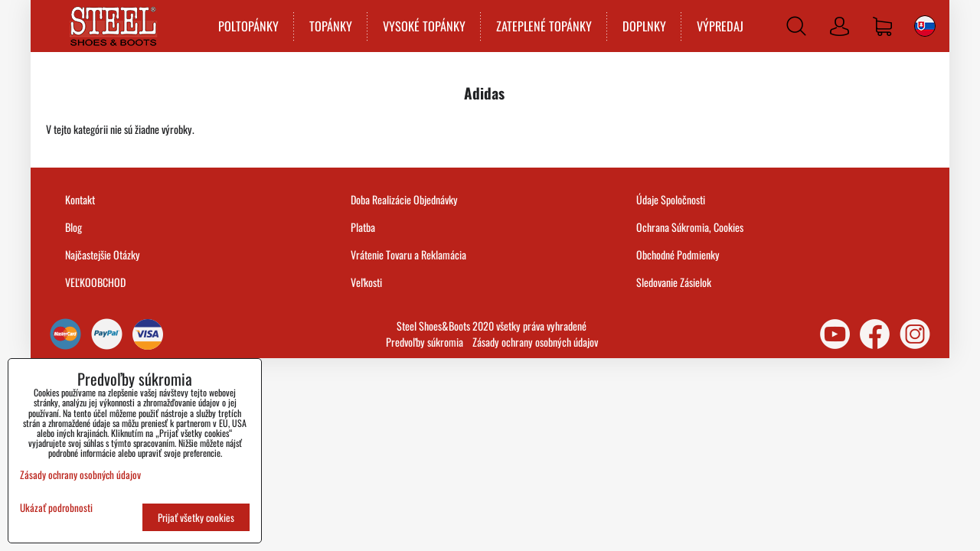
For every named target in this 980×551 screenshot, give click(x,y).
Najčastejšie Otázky (103, 254)
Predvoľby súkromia (425, 342)
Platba (363, 227)
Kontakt (80, 199)
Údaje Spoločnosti (671, 199)
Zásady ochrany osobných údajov (535, 342)
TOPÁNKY (331, 26)
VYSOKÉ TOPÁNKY (424, 26)
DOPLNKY (644, 26)
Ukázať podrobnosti (56, 508)
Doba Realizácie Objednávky (404, 199)
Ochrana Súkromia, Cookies (690, 227)
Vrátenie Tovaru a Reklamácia (408, 254)
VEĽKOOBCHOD (95, 282)
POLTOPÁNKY (248, 26)
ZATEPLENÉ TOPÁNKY (544, 26)
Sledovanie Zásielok (674, 282)
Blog (73, 227)
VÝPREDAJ (720, 26)
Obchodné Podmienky (678, 254)
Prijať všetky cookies (196, 517)
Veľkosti (366, 282)
